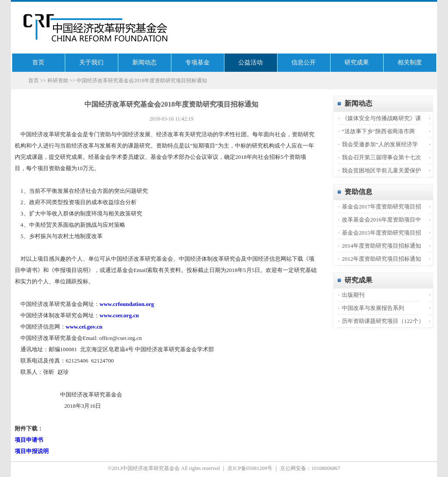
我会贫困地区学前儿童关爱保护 (381, 170)
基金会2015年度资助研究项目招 (381, 233)
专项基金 (197, 62)
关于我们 (91, 62)
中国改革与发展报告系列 (373, 308)
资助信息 (358, 192)
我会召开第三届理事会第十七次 (381, 157)
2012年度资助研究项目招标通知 (381, 259)
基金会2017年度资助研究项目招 (381, 207)
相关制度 (410, 62)
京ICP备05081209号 (250, 468)
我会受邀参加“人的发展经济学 (380, 144)
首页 (38, 62)
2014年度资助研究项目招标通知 (381, 246)
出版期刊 (353, 295)
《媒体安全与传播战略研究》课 (381, 118)
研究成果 (357, 62)
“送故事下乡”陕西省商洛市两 (378, 131)
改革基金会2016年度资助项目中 (381, 220)
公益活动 (251, 62)
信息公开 (304, 62)
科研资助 (58, 81)
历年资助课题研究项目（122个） (383, 321)
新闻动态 (144, 62)
